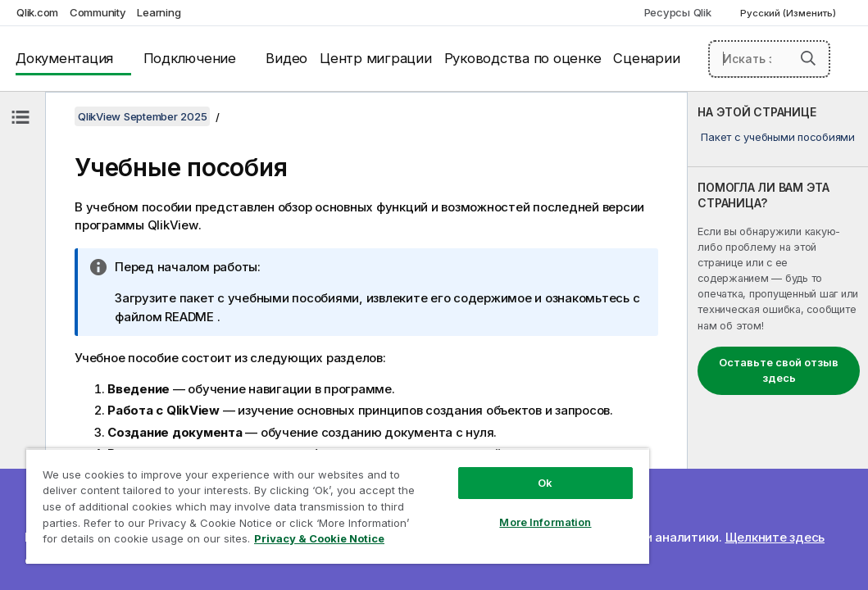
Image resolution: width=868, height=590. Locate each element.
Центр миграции (376, 58)
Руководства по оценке (523, 58)
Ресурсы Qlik (678, 12)
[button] (808, 58)
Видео (286, 58)
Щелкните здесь (775, 537)
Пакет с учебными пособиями (778, 137)
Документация (64, 58)
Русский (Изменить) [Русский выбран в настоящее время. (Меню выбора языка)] (789, 13)
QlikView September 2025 (142, 116)
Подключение (190, 58)
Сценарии (646, 58)
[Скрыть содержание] (20, 117)
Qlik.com (37, 12)
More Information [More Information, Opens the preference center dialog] (444, 493)
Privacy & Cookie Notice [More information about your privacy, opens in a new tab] (138, 542)
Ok (444, 454)
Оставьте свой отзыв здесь (779, 370)
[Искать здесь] (769, 59)
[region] (278, 492)
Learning (159, 12)
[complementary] (778, 341)
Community (98, 12)
